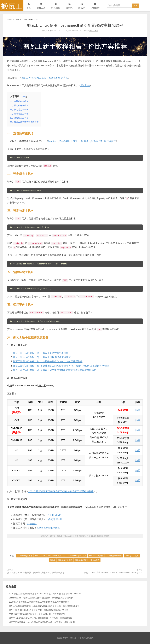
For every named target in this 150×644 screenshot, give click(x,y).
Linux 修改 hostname (114, 556)
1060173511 (55, 515)
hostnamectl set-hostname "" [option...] (31, 289)
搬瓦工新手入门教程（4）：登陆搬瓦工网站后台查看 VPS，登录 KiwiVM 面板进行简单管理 (61, 366)
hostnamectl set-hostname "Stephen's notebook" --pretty (39, 264)
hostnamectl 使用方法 (56, 556)
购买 (138, 410)
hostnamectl (40, 556)
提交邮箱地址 (55, 519)
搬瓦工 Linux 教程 (65, 560)
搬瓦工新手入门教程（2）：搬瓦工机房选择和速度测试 (42, 357)
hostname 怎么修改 (25, 556)
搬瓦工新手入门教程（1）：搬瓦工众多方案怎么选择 (41, 353)
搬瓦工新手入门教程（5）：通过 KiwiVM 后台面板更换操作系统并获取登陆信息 (55, 370)
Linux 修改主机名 (132, 556)
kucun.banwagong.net (48, 528)
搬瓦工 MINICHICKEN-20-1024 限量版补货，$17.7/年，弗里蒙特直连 (41, 618)
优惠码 (69, 6)
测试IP (82, 6)
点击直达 (32, 524)
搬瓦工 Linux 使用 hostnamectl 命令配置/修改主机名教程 (75, 25)
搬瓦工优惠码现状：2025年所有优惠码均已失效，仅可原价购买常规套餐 (42, 622)
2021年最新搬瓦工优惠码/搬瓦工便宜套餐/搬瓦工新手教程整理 (61, 491)
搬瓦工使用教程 (81, 560)
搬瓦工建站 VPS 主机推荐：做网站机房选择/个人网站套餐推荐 (36, 573)
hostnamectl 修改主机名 (77, 556)
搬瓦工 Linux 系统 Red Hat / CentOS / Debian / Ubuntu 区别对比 (113, 573)
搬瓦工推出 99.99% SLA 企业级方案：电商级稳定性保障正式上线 (39, 610)
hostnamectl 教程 (96, 556)
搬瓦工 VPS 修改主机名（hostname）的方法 (45, 78)
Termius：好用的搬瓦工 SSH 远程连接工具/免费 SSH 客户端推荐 (82, 141)
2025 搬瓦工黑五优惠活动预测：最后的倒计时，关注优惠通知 (37, 614)
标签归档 (90, 638)
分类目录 (95, 6)
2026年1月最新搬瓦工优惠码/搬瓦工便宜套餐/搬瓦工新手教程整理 (39, 602)
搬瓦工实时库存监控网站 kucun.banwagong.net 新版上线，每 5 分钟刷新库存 (44, 606)
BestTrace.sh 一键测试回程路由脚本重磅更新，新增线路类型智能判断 (41, 598)
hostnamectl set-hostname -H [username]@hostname (35, 321)
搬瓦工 (12, 6)
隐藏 (24, 97)
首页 (29, 6)
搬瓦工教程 (28, 19)
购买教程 (56, 6)
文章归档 (81, 638)
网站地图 (73, 638)
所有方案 (41, 6)
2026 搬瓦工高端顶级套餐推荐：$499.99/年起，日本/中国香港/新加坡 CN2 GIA (45, 594)
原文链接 (85, 85)
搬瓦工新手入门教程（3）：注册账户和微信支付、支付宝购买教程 (48, 361)
